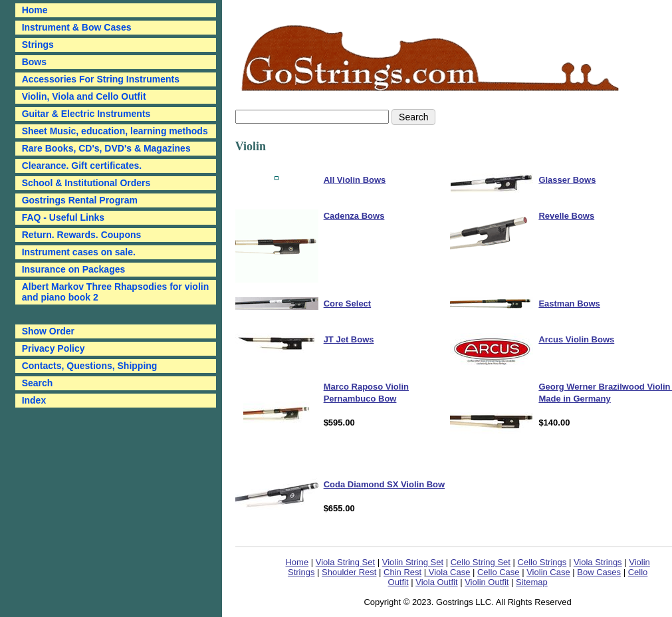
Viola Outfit (436, 582)
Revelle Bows (566, 216)
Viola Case (448, 572)
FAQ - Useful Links (63, 217)
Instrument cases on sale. (79, 252)
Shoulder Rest (349, 572)
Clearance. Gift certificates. (82, 166)
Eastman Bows (569, 304)
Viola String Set (345, 562)
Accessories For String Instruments (101, 79)
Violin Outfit (487, 582)
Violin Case (548, 572)
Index (34, 400)
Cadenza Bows (354, 216)
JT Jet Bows (349, 339)
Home (297, 562)
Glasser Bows (567, 180)
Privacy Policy (54, 348)
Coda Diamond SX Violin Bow (385, 484)
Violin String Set (413, 562)
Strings (38, 45)
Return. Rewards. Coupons (82, 235)
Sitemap (532, 582)
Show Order (48, 331)
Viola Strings (598, 562)
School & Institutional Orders (86, 183)
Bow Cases (599, 572)
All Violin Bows (355, 180)
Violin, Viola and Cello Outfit (84, 96)
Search (38, 383)
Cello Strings (542, 562)
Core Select (348, 304)
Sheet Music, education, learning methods (115, 131)
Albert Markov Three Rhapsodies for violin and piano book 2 (116, 292)
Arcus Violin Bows (576, 339)
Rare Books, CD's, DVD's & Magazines (106, 148)
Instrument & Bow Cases (77, 27)
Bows (34, 62)
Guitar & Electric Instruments (86, 114)
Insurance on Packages (74, 269)
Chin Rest (402, 572)
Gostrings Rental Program (80, 200)
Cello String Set (481, 562)
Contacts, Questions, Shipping (90, 366)
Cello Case (499, 572)
